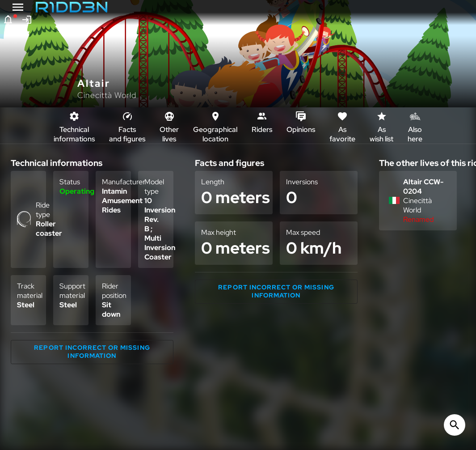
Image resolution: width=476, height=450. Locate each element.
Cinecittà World (107, 95)
